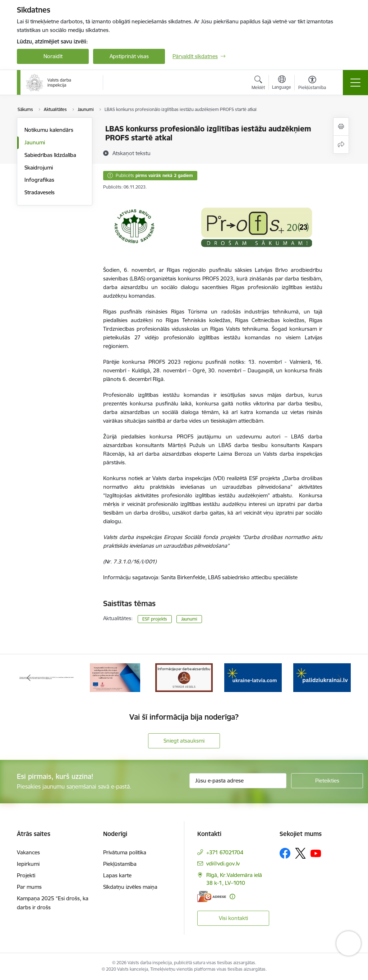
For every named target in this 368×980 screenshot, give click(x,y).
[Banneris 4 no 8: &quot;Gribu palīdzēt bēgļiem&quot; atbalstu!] (253, 677)
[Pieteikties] (327, 781)
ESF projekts (155, 619)
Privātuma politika (125, 852)
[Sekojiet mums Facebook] (285, 853)
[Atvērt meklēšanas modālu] (258, 84)
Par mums (29, 887)
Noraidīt (53, 56)
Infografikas (39, 180)
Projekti (26, 875)
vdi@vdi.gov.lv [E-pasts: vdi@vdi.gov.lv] (223, 863)
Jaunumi (35, 142)
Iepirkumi (28, 864)
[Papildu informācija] (232, 897)
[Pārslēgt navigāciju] (355, 83)
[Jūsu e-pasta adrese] (238, 781)
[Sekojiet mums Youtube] (316, 853)
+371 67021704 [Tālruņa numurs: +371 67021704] (225, 852)
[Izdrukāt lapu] (341, 127)
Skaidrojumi (39, 168)
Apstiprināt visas (129, 56)
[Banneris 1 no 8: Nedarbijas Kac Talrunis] (46, 677)
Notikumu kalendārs (49, 130)
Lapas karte (117, 875)
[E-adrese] (212, 897)
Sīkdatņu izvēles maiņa (130, 887)
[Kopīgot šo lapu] (341, 145)
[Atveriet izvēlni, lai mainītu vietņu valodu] (282, 83)
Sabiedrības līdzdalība (50, 155)
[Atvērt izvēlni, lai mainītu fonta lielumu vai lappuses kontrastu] (312, 84)
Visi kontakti (233, 918)
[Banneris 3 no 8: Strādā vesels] (184, 677)
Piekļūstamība (120, 864)
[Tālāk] (339, 678)
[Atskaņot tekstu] (132, 153)
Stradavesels (40, 192)
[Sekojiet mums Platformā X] (300, 853)
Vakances (28, 852)
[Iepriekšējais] (29, 678)
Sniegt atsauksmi (184, 741)
